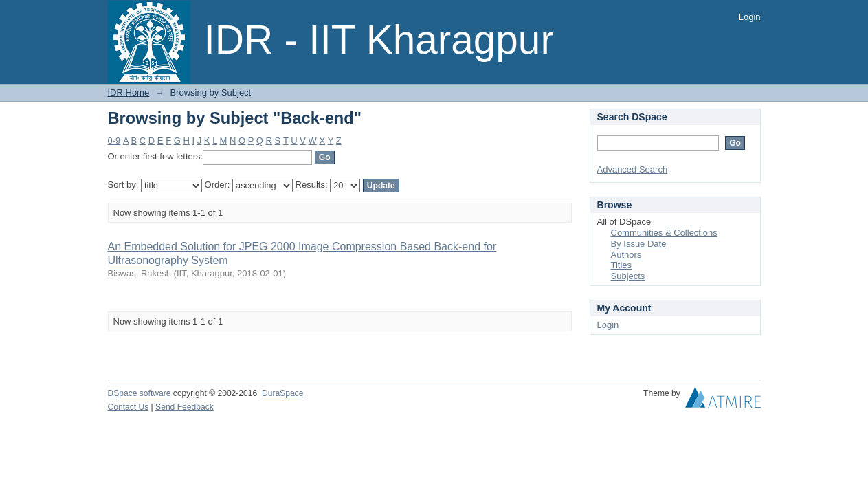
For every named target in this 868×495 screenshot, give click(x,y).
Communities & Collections (664, 233)
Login (750, 17)
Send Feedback (185, 407)
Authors (626, 255)
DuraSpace (282, 393)
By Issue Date (639, 244)
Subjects (628, 276)
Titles (622, 265)
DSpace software (140, 393)
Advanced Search (633, 169)
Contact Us (129, 407)
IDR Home (129, 92)
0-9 (114, 141)
